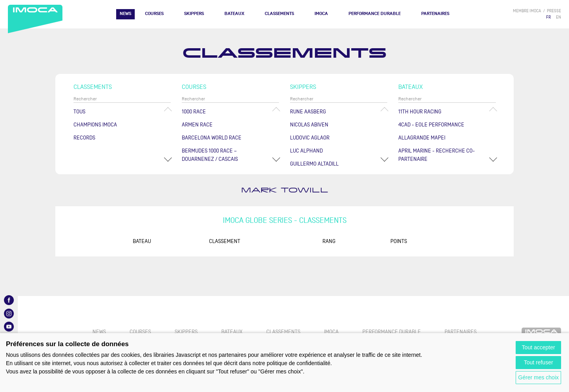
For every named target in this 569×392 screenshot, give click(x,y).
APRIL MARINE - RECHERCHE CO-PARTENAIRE (437, 155)
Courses (154, 14)
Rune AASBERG (308, 112)
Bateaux (234, 14)
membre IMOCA (527, 11)
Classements (279, 14)
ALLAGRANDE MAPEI (422, 138)
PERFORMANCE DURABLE (375, 14)
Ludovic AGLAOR (310, 138)
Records (84, 138)
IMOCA (321, 14)
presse (554, 11)
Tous (79, 112)
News (125, 14)
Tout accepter (539, 347)
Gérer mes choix (538, 377)
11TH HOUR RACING (420, 112)
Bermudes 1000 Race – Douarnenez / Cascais (210, 155)
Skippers (194, 14)
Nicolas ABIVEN (309, 125)
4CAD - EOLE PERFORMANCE (431, 125)
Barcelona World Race (212, 138)
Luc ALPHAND (306, 151)
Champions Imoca (95, 125)
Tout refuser (539, 362)
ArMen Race (197, 125)
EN (559, 17)
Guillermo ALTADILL (314, 164)
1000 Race (194, 112)
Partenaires (435, 14)
